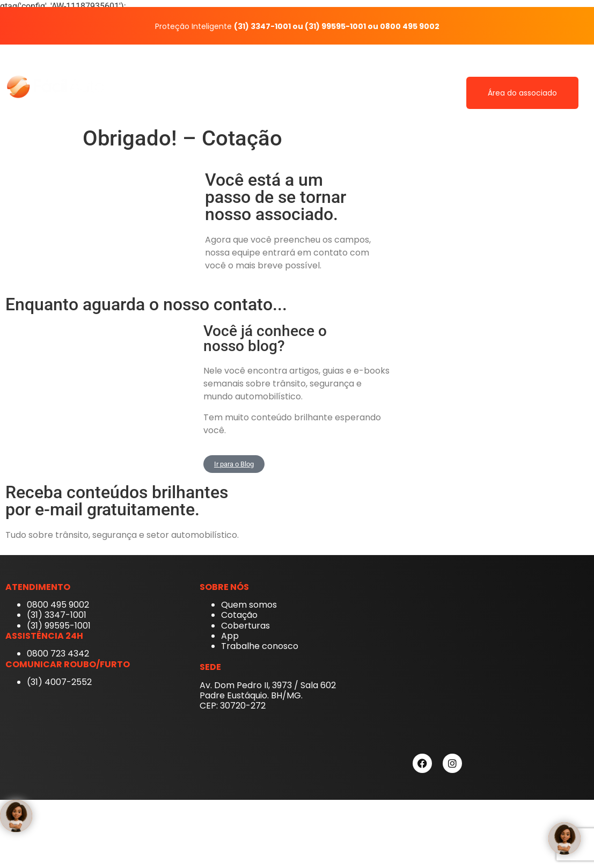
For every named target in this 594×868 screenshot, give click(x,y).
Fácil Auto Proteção (231, 68)
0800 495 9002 (410, 26)
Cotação (474, 68)
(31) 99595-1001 (335, 26)
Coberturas (416, 68)
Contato (527, 68)
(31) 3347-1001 (262, 26)
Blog (571, 68)
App (367, 68)
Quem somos (313, 68)
